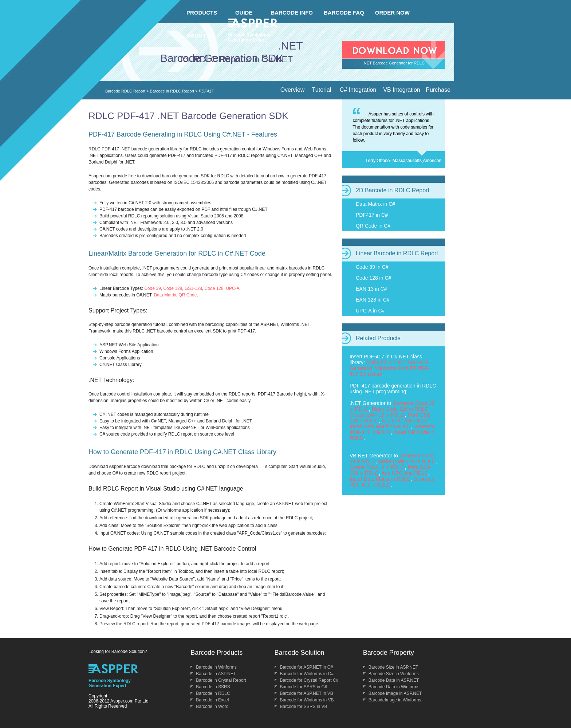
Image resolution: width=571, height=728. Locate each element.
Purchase (438, 90)
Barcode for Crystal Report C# (309, 680)
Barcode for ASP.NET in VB (307, 693)
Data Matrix (165, 295)
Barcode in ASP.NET (216, 674)
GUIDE (244, 13)
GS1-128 (193, 288)
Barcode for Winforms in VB (307, 700)
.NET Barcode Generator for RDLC (394, 63)
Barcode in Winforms (216, 667)
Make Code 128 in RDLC (400, 409)
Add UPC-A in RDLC (405, 421)
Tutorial (322, 90)
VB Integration (401, 90)
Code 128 (173, 288)
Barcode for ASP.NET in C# (307, 667)
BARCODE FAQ (344, 13)
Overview (293, 90)
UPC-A (233, 288)
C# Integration (358, 90)
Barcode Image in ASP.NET (395, 693)
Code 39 (152, 288)
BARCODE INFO (292, 13)
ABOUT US (201, 36)
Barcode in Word (212, 707)
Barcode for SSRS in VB (304, 707)
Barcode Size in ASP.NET (393, 667)
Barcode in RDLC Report (172, 91)
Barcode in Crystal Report (221, 680)
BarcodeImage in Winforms (395, 700)
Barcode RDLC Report (125, 91)
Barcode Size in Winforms (394, 674)
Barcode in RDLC (213, 693)
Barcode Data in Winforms (394, 687)
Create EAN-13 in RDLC (377, 415)
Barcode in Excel (212, 700)
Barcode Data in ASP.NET (394, 680)
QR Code (188, 295)
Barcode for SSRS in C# (304, 687)
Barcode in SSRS (213, 687)
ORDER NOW (392, 13)
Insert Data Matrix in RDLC (380, 426)
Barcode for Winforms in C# (307, 674)
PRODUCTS (202, 13)
